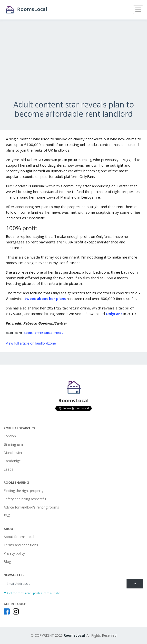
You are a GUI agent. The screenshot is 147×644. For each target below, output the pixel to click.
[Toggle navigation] (138, 10)
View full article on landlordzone (31, 343)
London (10, 436)
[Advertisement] (73, 66)
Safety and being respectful (25, 499)
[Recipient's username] (65, 584)
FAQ (7, 515)
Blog (7, 562)
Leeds (8, 469)
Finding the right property (24, 491)
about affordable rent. (44, 333)
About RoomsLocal (19, 537)
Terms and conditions (21, 545)
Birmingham (13, 444)
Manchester (13, 453)
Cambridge (12, 461)
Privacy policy (14, 553)
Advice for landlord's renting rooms (31, 507)
